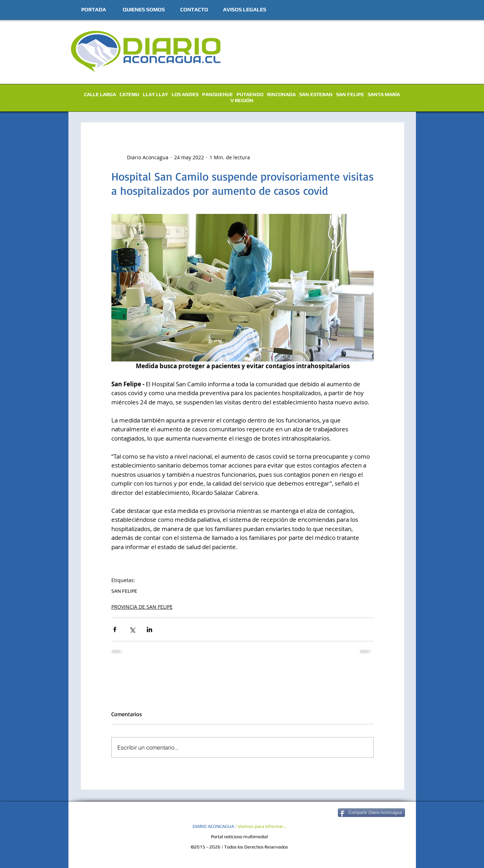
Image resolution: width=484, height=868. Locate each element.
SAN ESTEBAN (316, 94)
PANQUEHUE (218, 94)
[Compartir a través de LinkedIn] (149, 629)
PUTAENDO (250, 94)
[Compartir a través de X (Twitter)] (132, 629)
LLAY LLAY (155, 94)
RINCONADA (281, 94)
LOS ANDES (185, 94)
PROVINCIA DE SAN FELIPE (142, 607)
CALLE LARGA (100, 94)
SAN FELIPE (350, 94)
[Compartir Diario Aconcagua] (371, 813)
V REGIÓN (242, 100)
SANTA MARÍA (384, 94)
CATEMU (129, 94)
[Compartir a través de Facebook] (115, 629)
